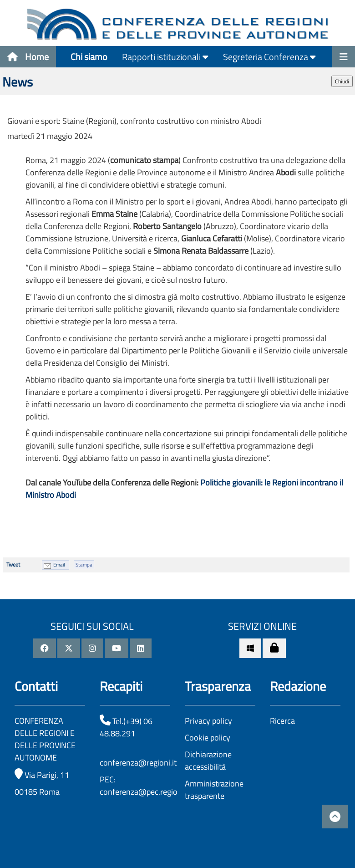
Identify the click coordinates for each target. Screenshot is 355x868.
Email (59, 565)
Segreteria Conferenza (269, 57)
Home (28, 57)
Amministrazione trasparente (214, 790)
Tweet (13, 564)
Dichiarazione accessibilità (208, 761)
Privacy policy (208, 721)
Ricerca (282, 721)
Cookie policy (208, 738)
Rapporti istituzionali (165, 57)
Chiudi (342, 81)
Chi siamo (89, 57)
